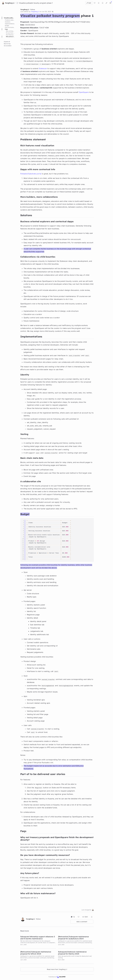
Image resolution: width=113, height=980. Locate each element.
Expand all (7, 33)
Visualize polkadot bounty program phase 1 (10, 18)
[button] (53, 12)
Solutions (8, 22)
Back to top (7, 35)
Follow (33, 9)
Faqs (6, 29)
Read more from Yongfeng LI (57, 969)
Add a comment (82, 922)
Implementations (10, 24)
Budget (7, 26)
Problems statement (11, 20)
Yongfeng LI (25, 9)
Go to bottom (8, 37)
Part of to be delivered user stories (11, 27)
